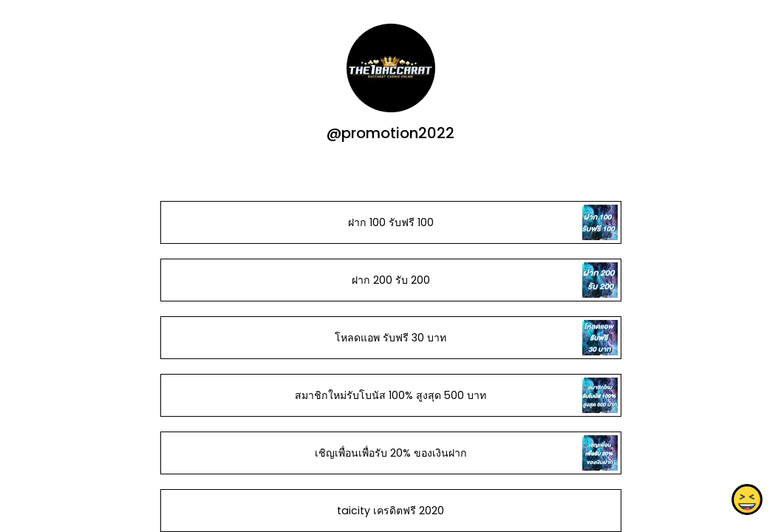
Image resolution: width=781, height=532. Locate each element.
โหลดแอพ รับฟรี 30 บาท (390, 338)
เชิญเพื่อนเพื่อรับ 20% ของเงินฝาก (390, 453)
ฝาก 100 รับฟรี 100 (390, 222)
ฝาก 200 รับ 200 (390, 280)
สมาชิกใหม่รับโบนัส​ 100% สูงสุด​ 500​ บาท (390, 395)
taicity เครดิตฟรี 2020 (390, 511)
